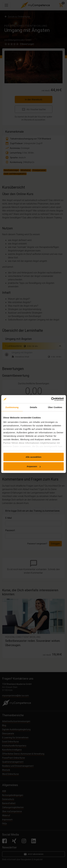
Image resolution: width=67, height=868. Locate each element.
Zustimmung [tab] (12, 407)
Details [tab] (34, 407)
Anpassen (34, 466)
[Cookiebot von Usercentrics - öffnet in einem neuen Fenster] (51, 399)
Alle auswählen (33, 457)
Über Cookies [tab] (55, 407)
